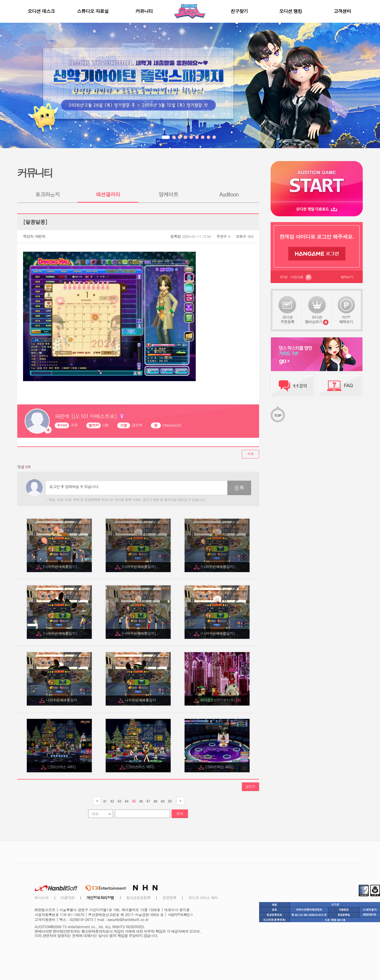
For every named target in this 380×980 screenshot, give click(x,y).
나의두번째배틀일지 (62, 700)
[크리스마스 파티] (62, 767)
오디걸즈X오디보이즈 (220, 700)
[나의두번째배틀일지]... (62, 567)
